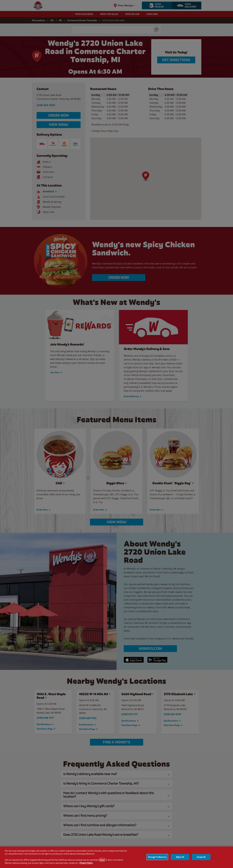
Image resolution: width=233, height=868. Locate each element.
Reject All (180, 857)
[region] (116, 857)
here (102, 860)
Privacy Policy (86, 863)
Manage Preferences (157, 857)
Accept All (201, 857)
